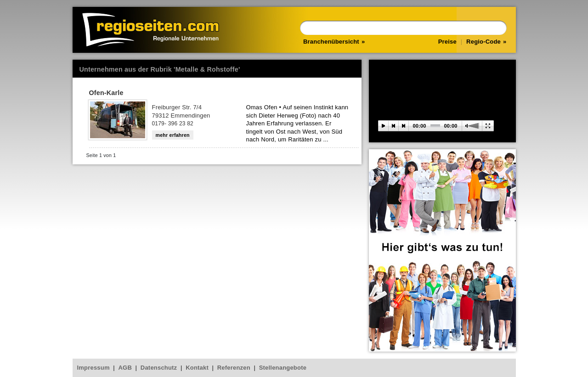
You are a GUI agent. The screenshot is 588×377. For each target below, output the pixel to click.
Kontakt (197, 368)
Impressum (93, 368)
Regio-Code (483, 42)
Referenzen (234, 368)
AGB (125, 368)
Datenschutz (159, 368)
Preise (447, 42)
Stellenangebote (283, 368)
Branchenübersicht (331, 42)
